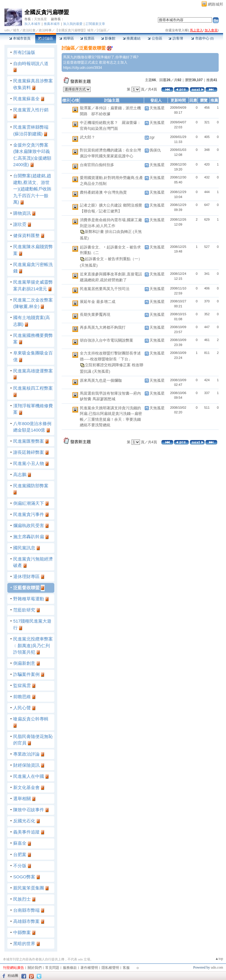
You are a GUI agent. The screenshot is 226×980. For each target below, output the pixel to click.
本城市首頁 (20, 38)
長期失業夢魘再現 (95, 315)
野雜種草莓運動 (29, 599)
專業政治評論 (26, 754)
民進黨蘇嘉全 (26, 99)
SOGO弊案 (24, 877)
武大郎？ (87, 137)
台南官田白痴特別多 (97, 165)
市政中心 (202, 38)
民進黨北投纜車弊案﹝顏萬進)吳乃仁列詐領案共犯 (33, 645)
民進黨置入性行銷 (31, 110)
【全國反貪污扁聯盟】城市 (74, 30)
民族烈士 (22, 899)
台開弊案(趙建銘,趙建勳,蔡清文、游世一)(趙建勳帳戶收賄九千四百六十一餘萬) (32, 189)
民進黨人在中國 (29, 776)
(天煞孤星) (89, 265)
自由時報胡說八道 (31, 63)
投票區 (87, 38)
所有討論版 (24, 52)
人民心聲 (22, 708)
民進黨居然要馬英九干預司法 (105, 289)
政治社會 (29, 30)
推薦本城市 (52, 24)
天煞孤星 (41, 19)
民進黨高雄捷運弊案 (33, 371)
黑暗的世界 (24, 944)
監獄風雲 (22, 685)
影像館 (108, 38)
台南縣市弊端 (26, 910)
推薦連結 (132, 38)
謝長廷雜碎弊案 (29, 452)
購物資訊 (22, 213)
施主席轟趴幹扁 (29, 537)
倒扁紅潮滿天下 (29, 503)
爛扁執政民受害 (29, 525)
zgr (152, 137)
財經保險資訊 (26, 765)
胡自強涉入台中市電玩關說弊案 (107, 340)
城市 (16, 30)
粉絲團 (13, 976)
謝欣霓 (20, 224)
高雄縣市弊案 (26, 921)
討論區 (46, 38)
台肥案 (20, 854)
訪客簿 (176, 38)
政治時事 (45, 30)
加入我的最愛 (73, 24)
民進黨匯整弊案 (29, 441)
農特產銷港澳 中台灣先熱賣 (103, 192)
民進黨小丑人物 (29, 463)
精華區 (66, 38)
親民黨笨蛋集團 (29, 888)
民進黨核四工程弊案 (33, 388)
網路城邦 (215, 4)
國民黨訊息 (24, 548)
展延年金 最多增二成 (98, 302)
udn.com (217, 967)
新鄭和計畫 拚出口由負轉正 (109, 232)
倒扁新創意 (24, 663)
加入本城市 (32, 24)
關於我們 (35, 968)
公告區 (155, 38)
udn (7, 30)
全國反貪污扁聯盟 (47, 12)
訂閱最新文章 (95, 24)
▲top (219, 959)
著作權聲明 (89, 968)
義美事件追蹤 (26, 832)
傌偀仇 (155, 150)
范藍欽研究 (24, 610)
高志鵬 (20, 474)
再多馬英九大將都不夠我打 (103, 327)
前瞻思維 (22, 697)
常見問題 (52, 968)
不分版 (20, 866)
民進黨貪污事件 (29, 514)
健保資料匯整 (26, 235)
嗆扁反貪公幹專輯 (31, 719)
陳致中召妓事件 (29, 810)
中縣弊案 (22, 932)
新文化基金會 (26, 787)
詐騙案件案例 (26, 674)
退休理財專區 (26, 576)
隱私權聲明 (110, 968)
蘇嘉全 (20, 843)
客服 (126, 968)
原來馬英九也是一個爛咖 (101, 380)
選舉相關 (22, 799)
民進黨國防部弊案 (31, 486)
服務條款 (70, 968)
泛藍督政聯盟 (26, 588)
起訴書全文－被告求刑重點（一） (113, 259)
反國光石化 (24, 821)
